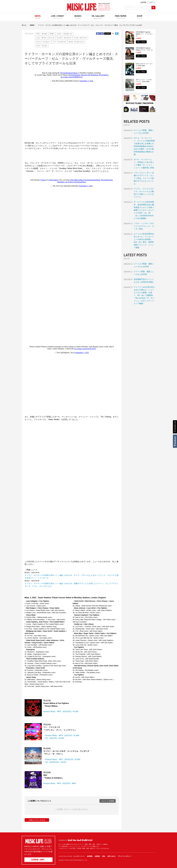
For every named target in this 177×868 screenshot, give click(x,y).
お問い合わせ (111, 856)
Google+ (113, 34)
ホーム (24, 25)
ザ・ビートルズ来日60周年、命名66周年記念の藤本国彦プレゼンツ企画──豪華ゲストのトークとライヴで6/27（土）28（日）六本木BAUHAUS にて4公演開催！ (144, 210)
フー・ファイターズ (59, 42)
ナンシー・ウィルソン (43, 42)
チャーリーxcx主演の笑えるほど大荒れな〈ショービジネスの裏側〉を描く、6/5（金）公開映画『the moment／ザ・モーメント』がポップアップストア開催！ (144, 295)
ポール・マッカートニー (76, 42)
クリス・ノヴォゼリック (65, 34)
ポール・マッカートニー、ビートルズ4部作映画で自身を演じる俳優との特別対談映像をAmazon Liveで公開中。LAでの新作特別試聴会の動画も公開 (144, 146)
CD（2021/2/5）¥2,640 (55, 738)
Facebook (175, 441)
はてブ (117, 34)
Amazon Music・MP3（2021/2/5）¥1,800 (62, 735)
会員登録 (90, 856)
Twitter (108, 34)
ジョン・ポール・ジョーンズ (45, 38)
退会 (104, 856)
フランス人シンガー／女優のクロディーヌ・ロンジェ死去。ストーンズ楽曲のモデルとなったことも (144, 178)
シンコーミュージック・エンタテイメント (80, 840)
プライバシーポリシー (125, 856)
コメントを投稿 (108, 801)
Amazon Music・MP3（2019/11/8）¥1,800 (63, 759)
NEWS (32, 25)
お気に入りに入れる (37, 820)
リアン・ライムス (42, 46)
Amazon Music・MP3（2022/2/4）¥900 (60, 783)
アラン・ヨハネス (42, 34)
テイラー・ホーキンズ (64, 38)
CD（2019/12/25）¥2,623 (56, 762)
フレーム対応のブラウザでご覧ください (72, 105)
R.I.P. (52, 34)
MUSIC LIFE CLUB (89, 7)
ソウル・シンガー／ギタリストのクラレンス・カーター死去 (144, 226)
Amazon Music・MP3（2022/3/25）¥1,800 (61, 711)
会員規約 (97, 856)
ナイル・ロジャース (80, 38)
